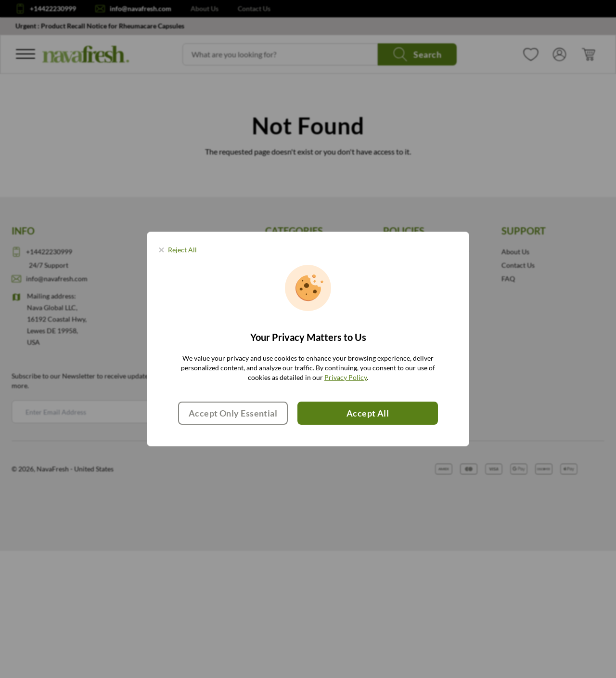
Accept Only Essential (233, 413)
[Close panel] (178, 250)
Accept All (368, 413)
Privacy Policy (346, 377)
